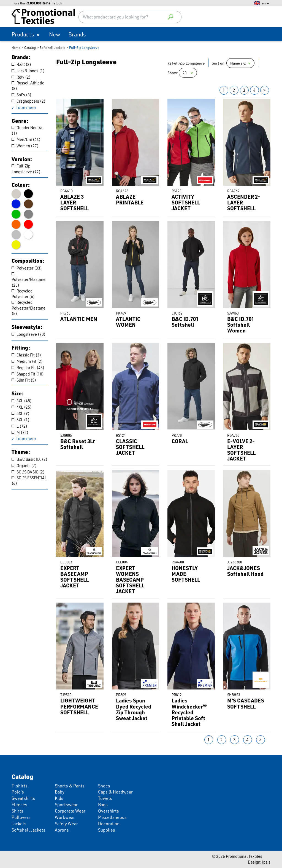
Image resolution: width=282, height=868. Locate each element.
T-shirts (20, 786)
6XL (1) (21, 420)
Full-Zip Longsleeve (84, 47)
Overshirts (109, 811)
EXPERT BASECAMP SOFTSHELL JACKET (74, 577)
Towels (105, 798)
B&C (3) (21, 64)
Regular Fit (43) (28, 368)
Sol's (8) (21, 95)
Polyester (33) (27, 268)
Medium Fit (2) (27, 361)
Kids (59, 798)
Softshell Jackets (52, 47)
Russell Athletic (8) (28, 86)
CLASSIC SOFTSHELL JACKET (130, 447)
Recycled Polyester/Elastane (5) (29, 308)
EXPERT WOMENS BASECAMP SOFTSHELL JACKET (130, 580)
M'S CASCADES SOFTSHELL (246, 703)
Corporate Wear (70, 811)
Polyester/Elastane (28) (29, 280)
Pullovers (21, 817)
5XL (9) (21, 413)
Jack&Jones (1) (28, 71)
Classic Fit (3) (26, 355)
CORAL (180, 441)
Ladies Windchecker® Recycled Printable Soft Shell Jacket (189, 712)
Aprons (62, 830)
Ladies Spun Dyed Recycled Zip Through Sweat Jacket (134, 709)
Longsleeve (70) (29, 334)
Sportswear (66, 804)
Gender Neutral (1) (28, 131)
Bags (103, 804)
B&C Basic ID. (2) (29, 459)
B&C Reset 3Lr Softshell (78, 444)
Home (16, 47)
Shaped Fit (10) (28, 374)
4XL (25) (22, 407)
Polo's (18, 792)
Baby (60, 792)
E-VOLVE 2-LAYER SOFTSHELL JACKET (241, 450)
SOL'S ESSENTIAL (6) (29, 481)
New (55, 34)
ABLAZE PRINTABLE (130, 199)
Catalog (30, 47)
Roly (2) (21, 77)
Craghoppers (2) (29, 101)
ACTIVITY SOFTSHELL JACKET (186, 202)
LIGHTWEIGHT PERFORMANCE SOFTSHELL (79, 706)
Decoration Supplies (109, 827)
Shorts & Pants (70, 786)
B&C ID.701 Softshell (185, 322)
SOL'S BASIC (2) (28, 472)
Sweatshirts (23, 798)
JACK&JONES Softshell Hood (245, 571)
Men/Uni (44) (26, 139)
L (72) (19, 426)
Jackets (19, 823)
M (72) (20, 432)
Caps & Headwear (115, 792)
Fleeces (19, 804)
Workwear (65, 817)
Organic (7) (24, 466)
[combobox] (130, 17)
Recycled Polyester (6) (23, 294)
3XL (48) (22, 401)
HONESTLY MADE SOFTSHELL (186, 574)
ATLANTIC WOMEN (128, 322)
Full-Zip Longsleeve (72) (26, 169)
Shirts (17, 811)
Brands (77, 34)
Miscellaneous (112, 817)
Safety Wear (66, 823)
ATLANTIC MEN (79, 319)
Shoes (104, 786)
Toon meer (26, 107)
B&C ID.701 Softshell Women (241, 325)
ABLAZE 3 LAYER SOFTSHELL (74, 202)
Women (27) (25, 146)
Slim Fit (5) (24, 380)
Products (23, 34)
